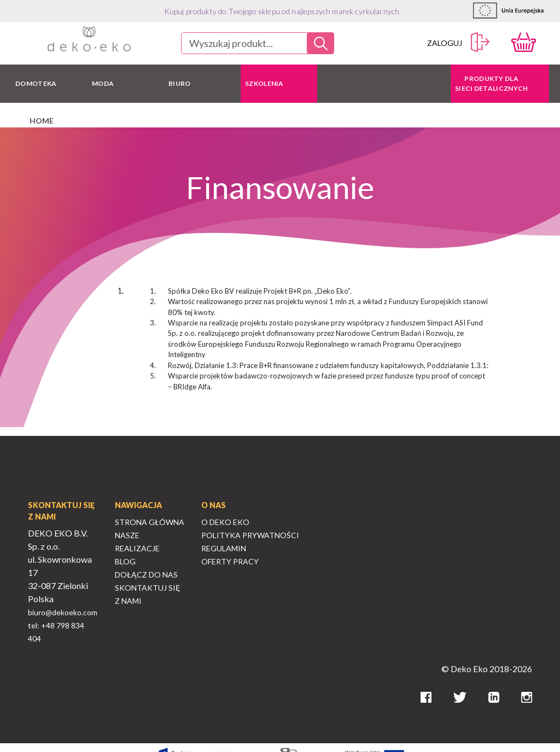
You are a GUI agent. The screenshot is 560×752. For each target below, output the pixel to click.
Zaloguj (459, 42)
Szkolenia (264, 83)
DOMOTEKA (36, 83)
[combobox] (258, 43)
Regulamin (224, 548)
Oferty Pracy (230, 561)
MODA (103, 83)
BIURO (180, 83)
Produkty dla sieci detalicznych (491, 83)
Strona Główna (150, 522)
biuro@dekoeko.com (63, 612)
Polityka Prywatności (250, 535)
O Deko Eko (225, 522)
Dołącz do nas (146, 575)
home (42, 121)
